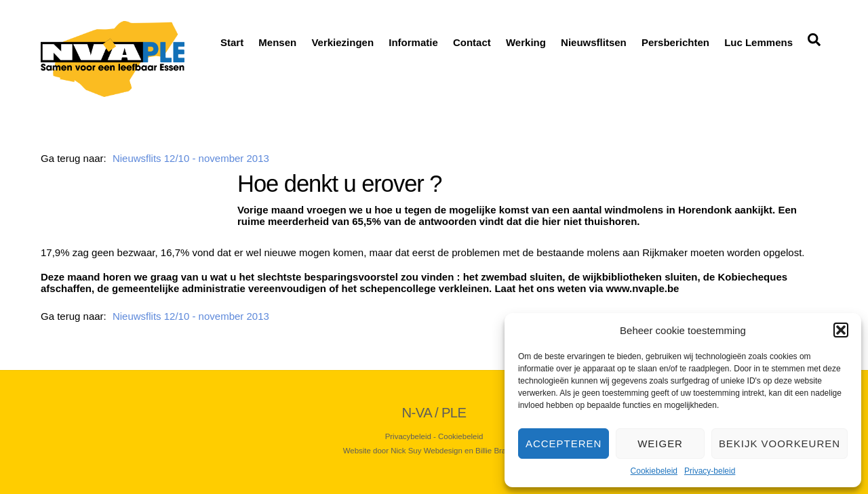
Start (232, 42)
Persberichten (675, 42)
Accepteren (564, 444)
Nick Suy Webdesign (427, 451)
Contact (472, 42)
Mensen (277, 42)
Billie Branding (500, 451)
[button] (841, 330)
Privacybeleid (408, 436)
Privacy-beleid (710, 471)
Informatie (413, 42)
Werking (526, 42)
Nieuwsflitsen (594, 42)
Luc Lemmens (758, 42)
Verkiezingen (342, 42)
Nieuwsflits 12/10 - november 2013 (191, 158)
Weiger (660, 444)
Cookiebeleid (654, 471)
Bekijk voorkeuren (780, 444)
